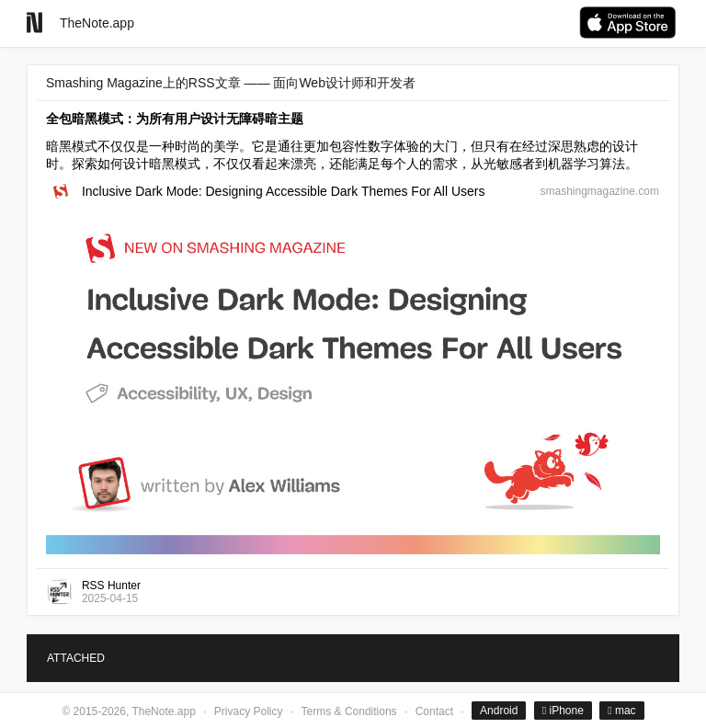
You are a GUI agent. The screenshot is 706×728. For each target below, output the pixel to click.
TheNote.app (97, 23)
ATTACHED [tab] (76, 658)
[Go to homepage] (34, 23)
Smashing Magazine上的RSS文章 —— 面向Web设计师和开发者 (231, 83)
